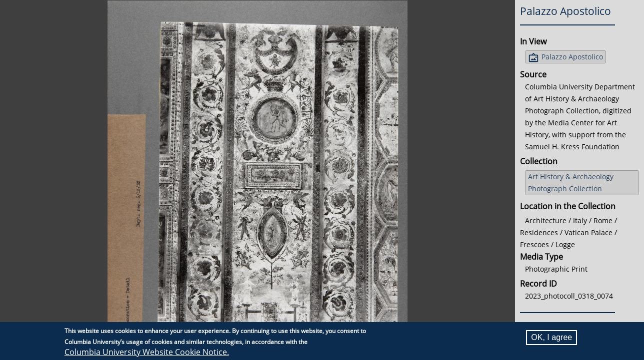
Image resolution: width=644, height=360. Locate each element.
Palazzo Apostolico (572, 57)
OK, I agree (551, 337)
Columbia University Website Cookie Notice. (147, 352)
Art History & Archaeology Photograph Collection (571, 182)
